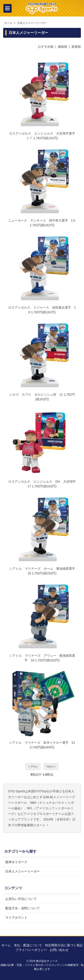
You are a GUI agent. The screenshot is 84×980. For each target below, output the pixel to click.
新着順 (76, 47)
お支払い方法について (21, 899)
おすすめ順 (46, 47)
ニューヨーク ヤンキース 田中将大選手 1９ (42, 220)
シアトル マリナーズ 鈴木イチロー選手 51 (42, 743)
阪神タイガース (16, 862)
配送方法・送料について (23, 908)
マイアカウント (16, 918)
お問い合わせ (59, 950)
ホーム (8, 23)
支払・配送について (28, 945)
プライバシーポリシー (31, 950)
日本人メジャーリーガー (32, 23)
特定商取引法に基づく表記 (64, 945)
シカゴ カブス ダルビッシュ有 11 (36, 394)
